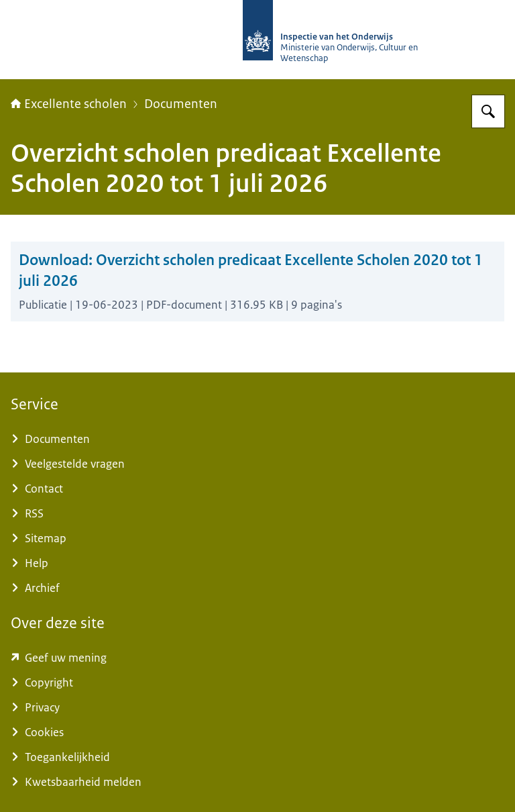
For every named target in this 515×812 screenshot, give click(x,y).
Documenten (181, 104)
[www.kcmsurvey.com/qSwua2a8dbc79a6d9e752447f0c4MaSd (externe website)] (257, 658)
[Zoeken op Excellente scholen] (488, 111)
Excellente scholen (69, 104)
